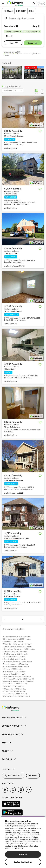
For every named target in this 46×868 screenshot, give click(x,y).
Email (33, 776)
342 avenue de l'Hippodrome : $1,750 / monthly (18, 681)
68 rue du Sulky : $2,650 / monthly (14, 691)
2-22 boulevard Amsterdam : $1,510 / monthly (17, 662)
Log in (41, 3)
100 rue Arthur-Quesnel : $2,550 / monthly (17, 639)
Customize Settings (23, 862)
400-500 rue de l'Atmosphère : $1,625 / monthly (18, 679)
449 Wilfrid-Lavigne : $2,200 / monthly (15, 654)
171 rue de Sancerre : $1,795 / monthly (15, 684)
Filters (13, 43)
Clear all (9, 36)
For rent (21, 11)
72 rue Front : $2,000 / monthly (13, 642)
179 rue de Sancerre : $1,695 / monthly (15, 664)
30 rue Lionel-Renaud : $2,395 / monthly (16, 666)
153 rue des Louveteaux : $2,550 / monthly (17, 676)
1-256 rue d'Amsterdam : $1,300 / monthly (16, 696)
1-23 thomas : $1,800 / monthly (13, 669)
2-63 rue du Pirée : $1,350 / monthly (14, 674)
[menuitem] (23, 718)
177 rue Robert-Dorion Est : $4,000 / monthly (17, 644)
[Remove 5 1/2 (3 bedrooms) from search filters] (32, 31)
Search (33, 43)
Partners (9, 759)
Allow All (23, 854)
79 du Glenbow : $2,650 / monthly (14, 672)
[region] (23, 842)
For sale (8, 11)
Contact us (8, 769)
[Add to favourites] (40, 131)
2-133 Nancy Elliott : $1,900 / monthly (15, 652)
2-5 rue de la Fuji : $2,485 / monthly (14, 659)
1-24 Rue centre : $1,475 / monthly (14, 656)
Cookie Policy (17, 848)
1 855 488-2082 (13, 776)
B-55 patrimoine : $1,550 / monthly (14, 689)
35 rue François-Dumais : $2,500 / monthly (17, 637)
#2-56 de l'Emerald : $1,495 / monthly (15, 694)
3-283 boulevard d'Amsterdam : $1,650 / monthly (19, 649)
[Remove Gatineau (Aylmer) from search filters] (13, 31)
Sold (32, 11)
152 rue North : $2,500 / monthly (13, 686)
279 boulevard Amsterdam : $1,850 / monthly (17, 647)
